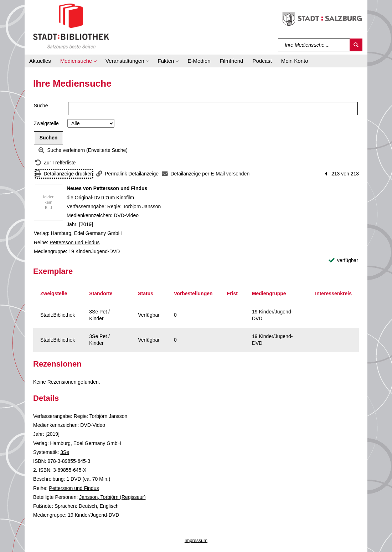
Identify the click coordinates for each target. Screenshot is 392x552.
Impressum (196, 540)
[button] (78, 61)
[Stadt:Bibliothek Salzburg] (71, 26)
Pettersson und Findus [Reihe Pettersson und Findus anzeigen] (74, 242)
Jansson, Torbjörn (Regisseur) (112, 497)
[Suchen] (356, 45)
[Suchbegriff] (314, 45)
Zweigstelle (46, 123)
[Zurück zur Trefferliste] (55, 163)
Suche (41, 106)
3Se (65, 452)
